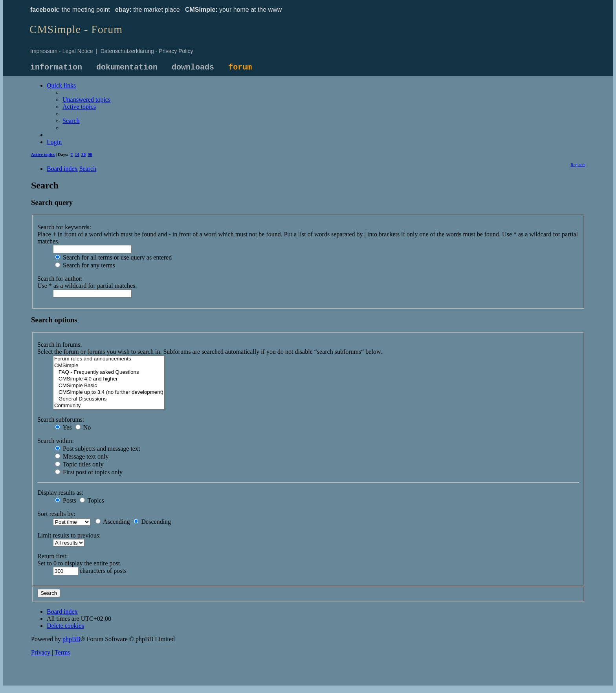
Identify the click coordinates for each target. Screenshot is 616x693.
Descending (152, 522)
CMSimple (109, 366)
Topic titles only (79, 464)
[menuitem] (86, 100)
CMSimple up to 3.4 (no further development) (109, 392)
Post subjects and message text (97, 449)
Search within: (56, 441)
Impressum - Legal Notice (62, 51)
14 (77, 154)
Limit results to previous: (69, 535)
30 (83, 154)
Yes (63, 427)
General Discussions (109, 399)
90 (90, 154)
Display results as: (60, 493)
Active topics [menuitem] (43, 154)
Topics (92, 500)
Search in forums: (60, 345)
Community (109, 406)
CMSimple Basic (109, 386)
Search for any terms (85, 265)
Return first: (53, 556)
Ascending (113, 522)
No (83, 427)
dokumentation (127, 67)
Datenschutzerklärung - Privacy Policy (147, 51)
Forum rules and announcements (109, 359)
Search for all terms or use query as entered (113, 257)
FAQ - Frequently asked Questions (109, 372)
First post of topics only (89, 472)
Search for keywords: (64, 227)
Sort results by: (56, 514)
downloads (193, 67)
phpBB (71, 639)
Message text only (82, 456)
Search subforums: (61, 420)
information (56, 67)
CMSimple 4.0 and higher (109, 379)
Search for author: (60, 279)
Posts (66, 500)
